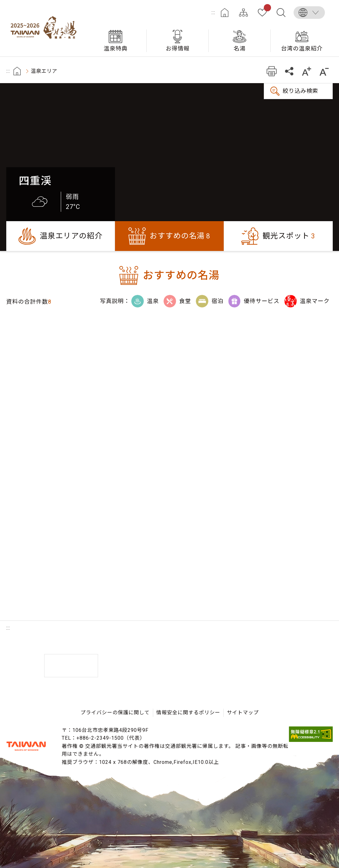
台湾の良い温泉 (45, 28)
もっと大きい (307, 71)
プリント (271, 71)
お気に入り (266, 9)
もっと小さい (324, 71)
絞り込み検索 (300, 91)
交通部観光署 (26, 746)
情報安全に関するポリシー (188, 713)
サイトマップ (243, 13)
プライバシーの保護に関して (115, 713)
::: (213, 12)
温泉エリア (44, 71)
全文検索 (281, 13)
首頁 (17, 71)
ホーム (225, 13)
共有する (289, 71)
